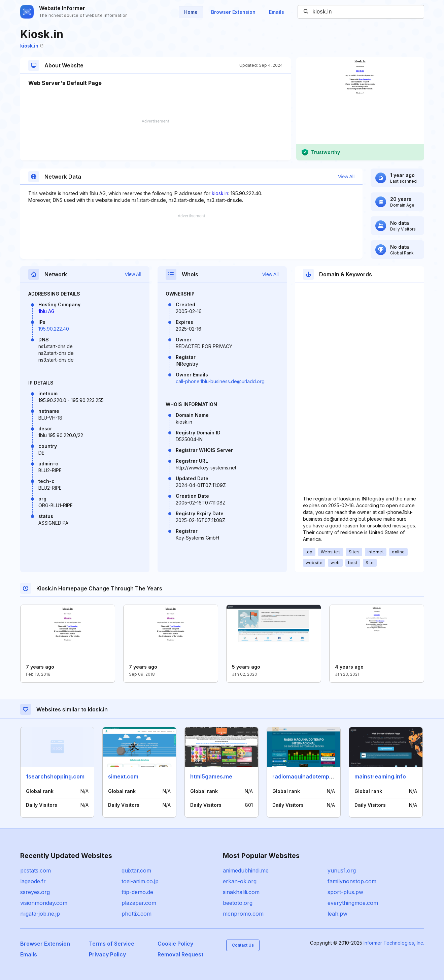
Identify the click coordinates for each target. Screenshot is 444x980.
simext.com (123, 776)
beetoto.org (238, 903)
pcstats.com (36, 870)
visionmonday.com (44, 903)
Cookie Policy (175, 944)
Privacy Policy (107, 954)
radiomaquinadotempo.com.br (312, 776)
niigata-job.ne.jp (40, 914)
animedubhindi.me (246, 870)
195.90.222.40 (54, 329)
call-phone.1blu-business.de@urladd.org (220, 381)
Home (191, 12)
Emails (277, 12)
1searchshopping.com (55, 776)
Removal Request (180, 954)
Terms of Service (112, 944)
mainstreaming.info (380, 776)
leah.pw (337, 914)
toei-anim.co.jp (140, 881)
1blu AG (46, 311)
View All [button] (346, 177)
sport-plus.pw (345, 892)
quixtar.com (136, 870)
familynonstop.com (352, 881)
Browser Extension (233, 12)
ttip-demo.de (137, 892)
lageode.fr (33, 881)
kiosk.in (32, 46)
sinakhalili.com (241, 892)
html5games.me (211, 776)
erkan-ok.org (240, 881)
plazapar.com (139, 903)
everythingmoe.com (353, 903)
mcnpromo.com (243, 914)
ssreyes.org (35, 892)
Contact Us (243, 945)
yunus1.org (342, 870)
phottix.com (136, 914)
